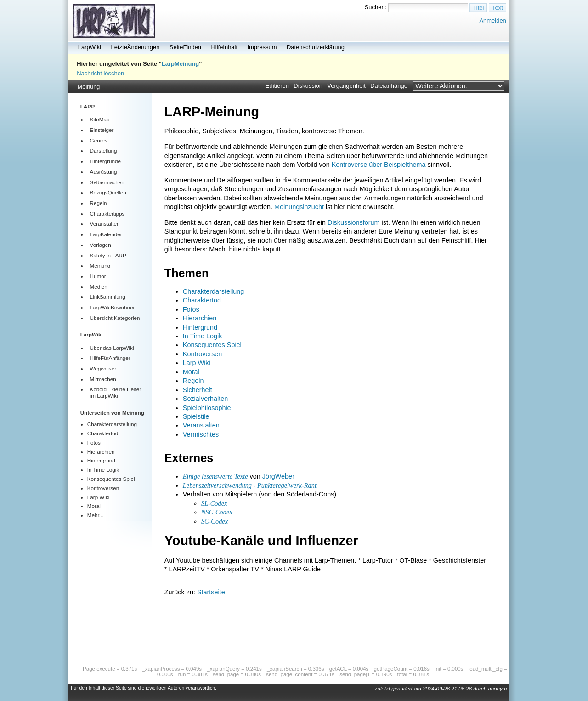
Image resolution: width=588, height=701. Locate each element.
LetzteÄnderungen (136, 47)
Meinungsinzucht (299, 207)
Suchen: (376, 7)
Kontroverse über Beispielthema (379, 165)
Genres (99, 140)
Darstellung (104, 151)
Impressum (262, 47)
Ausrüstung (104, 172)
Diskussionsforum (354, 222)
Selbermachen (107, 182)
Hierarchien (101, 452)
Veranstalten (105, 224)
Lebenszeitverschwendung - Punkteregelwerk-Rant (250, 485)
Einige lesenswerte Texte (215, 476)
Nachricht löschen (100, 73)
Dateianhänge (389, 86)
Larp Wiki (99, 497)
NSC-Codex (217, 512)
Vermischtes (201, 434)
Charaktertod (103, 433)
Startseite (211, 592)
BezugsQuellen (108, 192)
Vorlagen (101, 245)
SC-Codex (215, 521)
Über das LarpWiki (112, 348)
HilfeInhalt (224, 47)
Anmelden (492, 20)
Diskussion (308, 86)
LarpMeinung (180, 64)
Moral (94, 506)
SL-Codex (214, 503)
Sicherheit (198, 390)
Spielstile (196, 416)
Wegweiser (103, 368)
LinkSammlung (108, 297)
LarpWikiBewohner (113, 307)
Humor (98, 276)
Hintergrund (101, 460)
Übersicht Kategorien (115, 318)
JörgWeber (278, 476)
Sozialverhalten (205, 399)
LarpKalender (106, 234)
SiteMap (100, 119)
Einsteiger (102, 130)
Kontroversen (103, 488)
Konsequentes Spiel (111, 479)
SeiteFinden (185, 47)
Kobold (98, 389)
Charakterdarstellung (112, 424)
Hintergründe (105, 161)
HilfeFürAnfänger (110, 358)
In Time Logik (103, 470)
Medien (99, 287)
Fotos (94, 442)
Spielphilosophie (207, 408)
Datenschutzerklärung (316, 47)
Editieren (277, 86)
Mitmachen (103, 379)
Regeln (99, 203)
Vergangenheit (346, 86)
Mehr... (96, 515)
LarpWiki (90, 47)
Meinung (89, 87)
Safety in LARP (108, 255)
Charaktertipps (107, 214)
